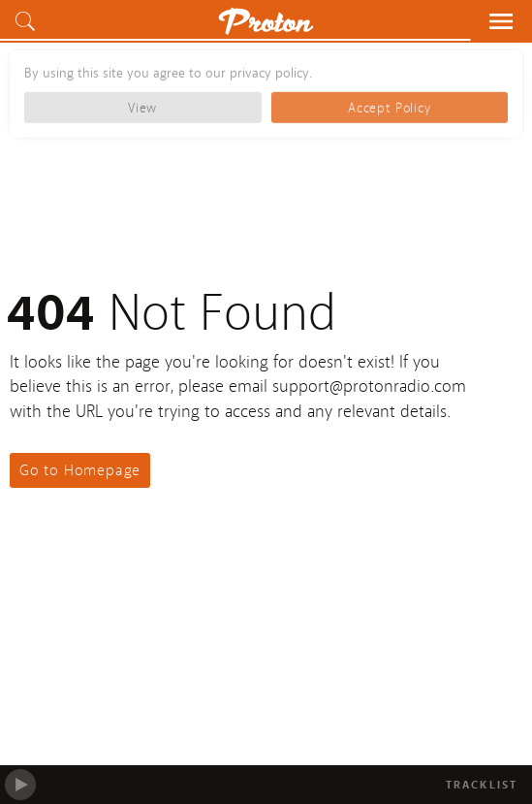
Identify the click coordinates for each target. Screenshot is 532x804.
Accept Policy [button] (389, 101)
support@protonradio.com (369, 386)
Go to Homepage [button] (80, 470)
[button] (29, 21)
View (142, 101)
